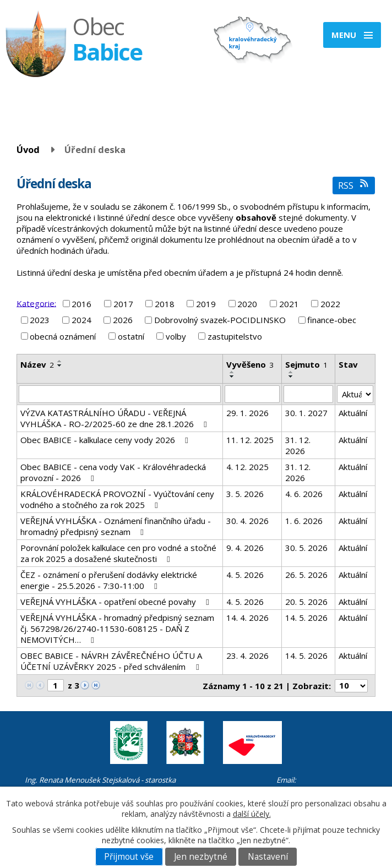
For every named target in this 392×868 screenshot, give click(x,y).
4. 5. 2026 (245, 575)
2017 (123, 304)
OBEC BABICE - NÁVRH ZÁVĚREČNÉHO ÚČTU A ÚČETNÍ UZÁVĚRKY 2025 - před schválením (111, 661)
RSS (354, 185)
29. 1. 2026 (247, 413)
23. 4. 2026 (247, 656)
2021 (289, 304)
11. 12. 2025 (250, 440)
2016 (81, 304)
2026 (123, 320)
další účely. (252, 814)
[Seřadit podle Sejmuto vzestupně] (291, 372)
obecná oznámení (63, 336)
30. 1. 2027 (306, 413)
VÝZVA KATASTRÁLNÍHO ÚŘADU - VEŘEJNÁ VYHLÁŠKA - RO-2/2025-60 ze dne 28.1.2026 (115, 418)
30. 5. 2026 (306, 548)
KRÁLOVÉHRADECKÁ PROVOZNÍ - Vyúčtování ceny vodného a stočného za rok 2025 (117, 499)
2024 (81, 320)
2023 (40, 320)
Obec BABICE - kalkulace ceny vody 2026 (106, 440)
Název (37, 364)
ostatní (131, 336)
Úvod (28, 149)
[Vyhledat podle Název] (120, 394)
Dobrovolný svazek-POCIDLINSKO (220, 320)
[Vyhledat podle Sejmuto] (309, 394)
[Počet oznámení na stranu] (351, 686)
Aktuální (353, 413)
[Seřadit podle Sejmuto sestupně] (291, 376)
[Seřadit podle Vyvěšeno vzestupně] (232, 372)
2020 (247, 304)
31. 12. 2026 (298, 445)
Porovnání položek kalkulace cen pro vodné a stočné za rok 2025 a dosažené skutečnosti (118, 553)
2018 (165, 304)
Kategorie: (36, 303)
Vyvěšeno (250, 364)
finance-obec (332, 320)
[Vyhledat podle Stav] (355, 394)
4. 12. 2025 (247, 467)
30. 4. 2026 (247, 521)
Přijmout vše (129, 857)
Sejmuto (306, 364)
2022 (330, 304)
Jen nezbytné (201, 857)
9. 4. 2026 (245, 548)
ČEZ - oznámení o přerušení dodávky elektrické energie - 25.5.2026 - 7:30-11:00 (109, 580)
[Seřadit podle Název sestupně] (60, 365)
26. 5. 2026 (306, 575)
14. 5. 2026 (306, 618)
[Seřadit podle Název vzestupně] (60, 361)
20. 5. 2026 (306, 602)
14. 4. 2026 (247, 618)
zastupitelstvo (235, 336)
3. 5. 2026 (245, 494)
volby (176, 336)
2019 (206, 304)
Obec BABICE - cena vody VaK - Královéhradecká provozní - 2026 (113, 472)
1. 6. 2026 (304, 521)
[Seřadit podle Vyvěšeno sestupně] (232, 376)
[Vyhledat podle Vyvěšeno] (252, 394)
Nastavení (268, 857)
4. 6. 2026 (304, 494)
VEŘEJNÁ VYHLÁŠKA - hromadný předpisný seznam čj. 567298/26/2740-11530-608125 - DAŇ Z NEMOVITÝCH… (117, 629)
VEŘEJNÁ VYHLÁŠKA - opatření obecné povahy (116, 602)
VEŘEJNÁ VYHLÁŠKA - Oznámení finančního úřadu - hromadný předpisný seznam (116, 526)
